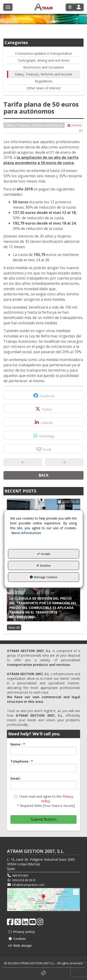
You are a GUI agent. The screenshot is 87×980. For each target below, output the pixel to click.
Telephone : (22, 761)
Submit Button (44, 819)
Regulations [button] (44, 81)
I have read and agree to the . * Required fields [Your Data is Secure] (44, 801)
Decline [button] (44, 565)
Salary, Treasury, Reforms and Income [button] (43, 74)
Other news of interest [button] (44, 88)
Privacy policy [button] (22, 932)
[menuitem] (43, 932)
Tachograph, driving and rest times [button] (43, 60)
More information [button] (26, 533)
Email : (16, 778)
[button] (70, 7)
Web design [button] (20, 945)
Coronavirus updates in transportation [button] (44, 53)
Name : (18, 744)
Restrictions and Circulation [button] (44, 67)
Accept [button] (44, 554)
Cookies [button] (17, 939)
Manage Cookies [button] (44, 577)
